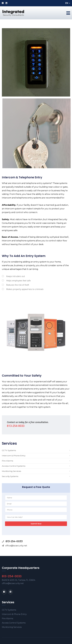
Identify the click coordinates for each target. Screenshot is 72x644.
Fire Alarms (8, 461)
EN (68, 3)
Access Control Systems (14, 466)
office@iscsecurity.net (16, 546)
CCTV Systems (9, 450)
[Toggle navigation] (68, 13)
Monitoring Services (11, 471)
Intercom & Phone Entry (14, 456)
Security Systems (10, 476)
